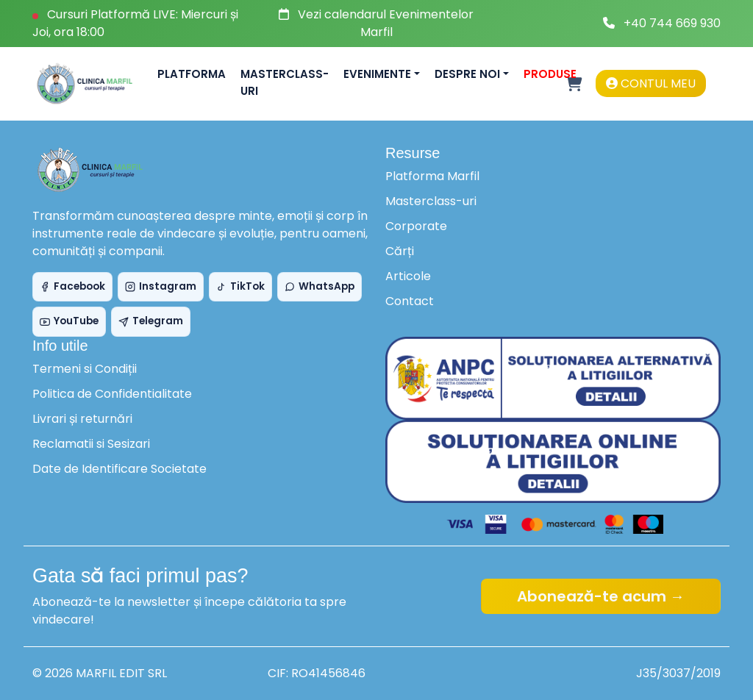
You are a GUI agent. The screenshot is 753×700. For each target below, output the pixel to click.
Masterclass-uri (285, 82)
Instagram (161, 286)
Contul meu (651, 83)
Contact (410, 301)
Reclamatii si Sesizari (91, 444)
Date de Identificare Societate (119, 469)
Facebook (72, 286)
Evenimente (377, 74)
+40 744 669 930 (672, 23)
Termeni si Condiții (85, 369)
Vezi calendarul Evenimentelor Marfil (386, 23)
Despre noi (467, 74)
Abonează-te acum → (601, 596)
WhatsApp (320, 286)
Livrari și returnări (82, 419)
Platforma (192, 74)
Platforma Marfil (432, 176)
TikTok (240, 286)
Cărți (400, 251)
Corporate (416, 226)
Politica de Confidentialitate (112, 394)
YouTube (69, 321)
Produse (550, 74)
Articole (408, 276)
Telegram (151, 321)
